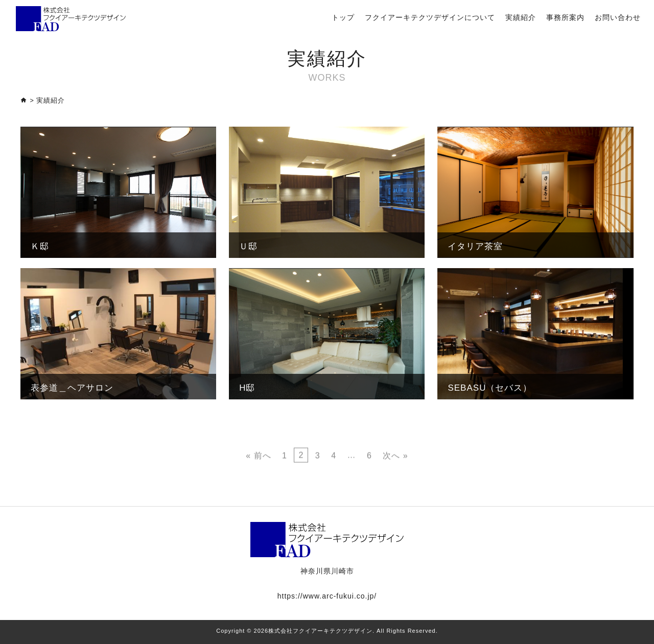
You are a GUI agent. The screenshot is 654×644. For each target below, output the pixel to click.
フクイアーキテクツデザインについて (430, 17)
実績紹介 (521, 17)
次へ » (395, 479)
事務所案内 (565, 17)
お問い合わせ (618, 17)
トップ (343, 17)
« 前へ (258, 479)
